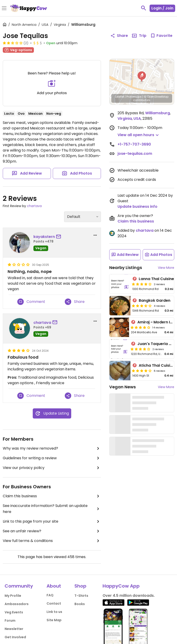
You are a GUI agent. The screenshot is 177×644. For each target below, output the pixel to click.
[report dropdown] (95, 235)
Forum (10, 621)
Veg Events (14, 612)
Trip (139, 36)
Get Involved (15, 637)
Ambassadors (17, 604)
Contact (54, 603)
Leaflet (120, 97)
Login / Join (162, 8)
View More (166, 268)
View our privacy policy (52, 468)
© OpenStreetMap (156, 97)
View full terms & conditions (52, 541)
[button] (142, 77)
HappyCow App (121, 586)
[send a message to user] (59, 237)
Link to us (54, 612)
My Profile (13, 596)
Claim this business (52, 496)
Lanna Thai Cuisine (156, 279)
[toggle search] (144, 8)
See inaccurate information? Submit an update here (52, 509)
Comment (31, 302)
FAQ (50, 595)
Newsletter (14, 629)
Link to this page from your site (52, 521)
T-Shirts (81, 596)
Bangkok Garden (155, 300)
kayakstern (44, 237)
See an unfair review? (52, 531)
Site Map (54, 620)
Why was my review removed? (52, 448)
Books (80, 604)
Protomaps (134, 97)
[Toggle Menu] (4, 9)
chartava (34, 206)
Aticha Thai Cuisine (157, 365)
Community (19, 586)
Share (75, 302)
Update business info (137, 206)
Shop (80, 586)
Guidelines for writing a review (52, 458)
